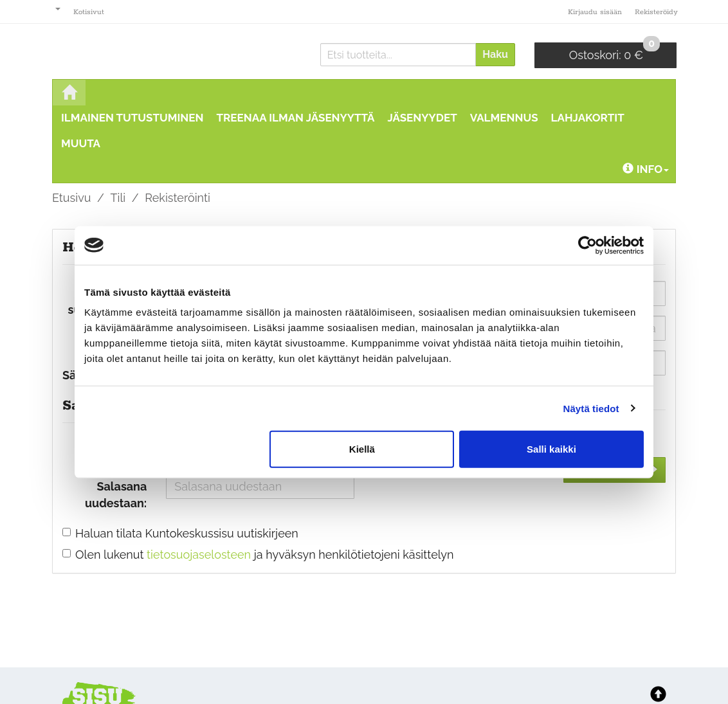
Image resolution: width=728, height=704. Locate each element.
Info (646, 169)
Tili (118, 198)
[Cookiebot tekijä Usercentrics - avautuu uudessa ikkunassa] (587, 245)
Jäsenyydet (422, 118)
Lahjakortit (588, 118)
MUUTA (81, 143)
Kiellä (362, 449)
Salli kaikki (551, 449)
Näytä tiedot (591, 408)
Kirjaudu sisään (595, 12)
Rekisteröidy (656, 12)
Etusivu (71, 198)
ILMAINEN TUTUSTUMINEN (132, 118)
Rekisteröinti (177, 198)
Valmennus (504, 118)
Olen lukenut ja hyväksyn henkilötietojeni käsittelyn (265, 555)
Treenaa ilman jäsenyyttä (296, 118)
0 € (614, 52)
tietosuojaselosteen (199, 555)
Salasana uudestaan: (116, 495)
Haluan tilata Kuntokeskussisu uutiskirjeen (187, 533)
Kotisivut (89, 12)
